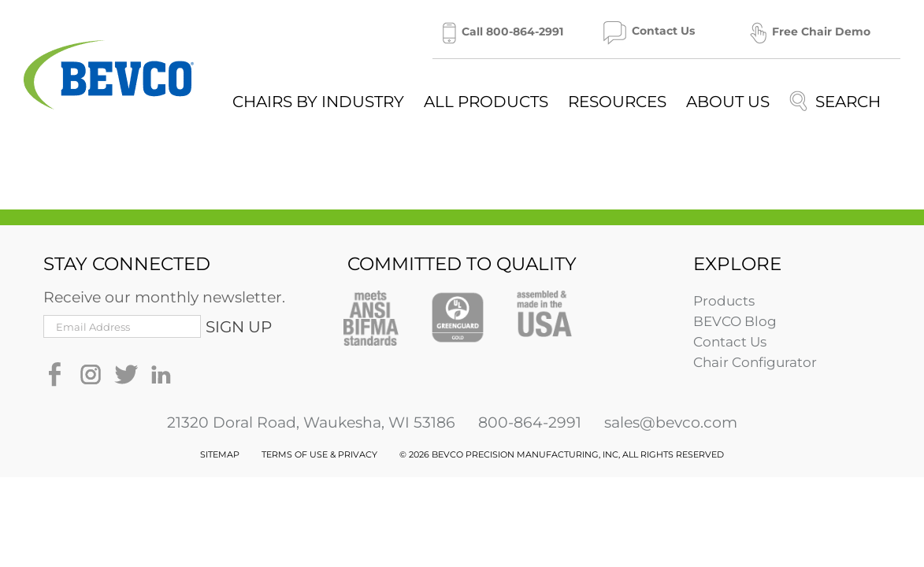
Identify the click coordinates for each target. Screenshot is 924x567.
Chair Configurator (755, 362)
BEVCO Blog (735, 321)
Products (724, 301)
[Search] (835, 101)
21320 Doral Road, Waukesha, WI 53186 (311, 422)
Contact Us (730, 342)
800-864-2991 (530, 422)
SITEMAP (220, 454)
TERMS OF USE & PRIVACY (319, 454)
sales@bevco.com (671, 422)
